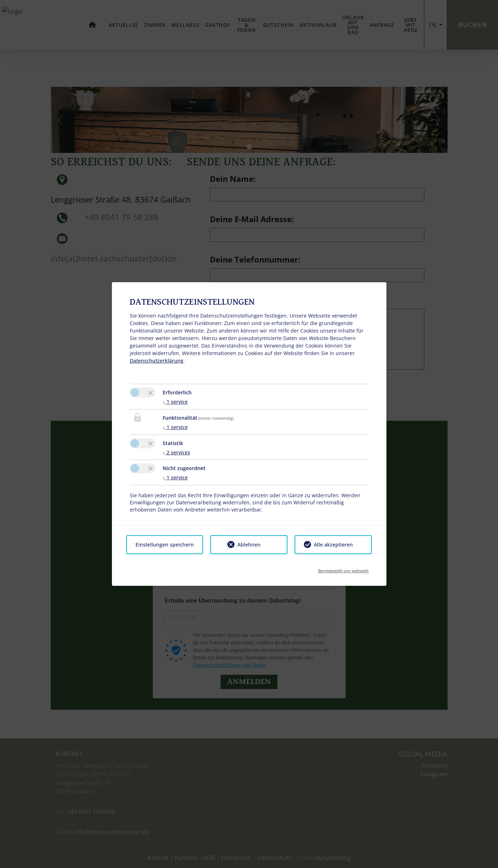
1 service (175, 402)
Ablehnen (249, 545)
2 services (176, 452)
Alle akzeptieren (333, 545)
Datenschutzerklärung (157, 361)
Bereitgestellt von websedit (343, 568)
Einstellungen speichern (165, 545)
